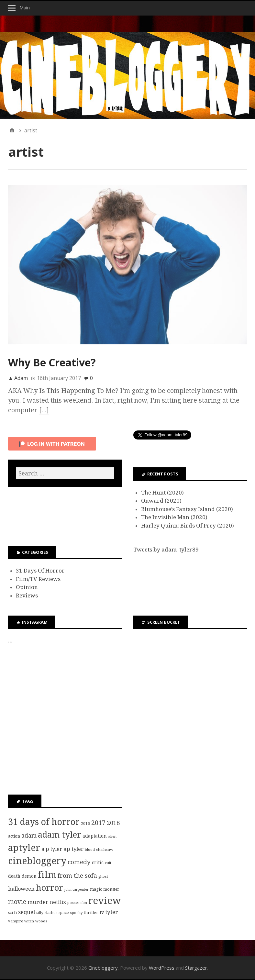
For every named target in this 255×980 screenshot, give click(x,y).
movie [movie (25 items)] (17, 902)
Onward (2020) (161, 501)
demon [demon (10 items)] (29, 876)
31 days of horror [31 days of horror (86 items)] (44, 822)
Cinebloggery (103, 968)
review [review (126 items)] (105, 901)
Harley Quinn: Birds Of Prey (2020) (188, 526)
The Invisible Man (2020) (174, 517)
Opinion (27, 587)
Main (25, 7)
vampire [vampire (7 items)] (16, 921)
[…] (44, 410)
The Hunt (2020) (162, 493)
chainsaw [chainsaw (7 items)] (105, 850)
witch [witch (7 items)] (29, 921)
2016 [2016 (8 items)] (85, 824)
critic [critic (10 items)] (98, 863)
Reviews (27, 596)
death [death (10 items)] (14, 876)
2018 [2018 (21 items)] (113, 823)
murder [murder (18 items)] (38, 902)
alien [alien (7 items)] (112, 836)
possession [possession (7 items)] (77, 903)
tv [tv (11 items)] (102, 912)
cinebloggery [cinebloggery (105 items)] (37, 861)
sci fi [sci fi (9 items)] (12, 913)
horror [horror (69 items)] (50, 888)
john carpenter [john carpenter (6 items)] (77, 890)
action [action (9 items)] (14, 836)
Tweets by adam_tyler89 (166, 550)
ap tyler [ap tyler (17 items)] (73, 849)
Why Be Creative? (52, 362)
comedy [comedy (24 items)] (79, 862)
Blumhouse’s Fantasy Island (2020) (187, 509)
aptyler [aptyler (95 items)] (24, 848)
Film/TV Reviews (38, 579)
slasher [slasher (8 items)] (51, 913)
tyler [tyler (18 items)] (112, 912)
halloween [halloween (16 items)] (21, 889)
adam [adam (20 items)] (29, 836)
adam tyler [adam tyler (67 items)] (60, 835)
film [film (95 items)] (47, 875)
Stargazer (196, 968)
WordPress (162, 968)
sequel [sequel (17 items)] (27, 912)
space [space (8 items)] (64, 913)
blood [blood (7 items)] (90, 850)
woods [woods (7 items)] (41, 921)
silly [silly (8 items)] (40, 913)
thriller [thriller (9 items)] (91, 913)
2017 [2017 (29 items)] (98, 823)
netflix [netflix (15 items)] (58, 902)
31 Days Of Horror (40, 571)
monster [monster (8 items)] (111, 889)
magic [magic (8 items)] (96, 889)
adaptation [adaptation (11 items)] (95, 836)
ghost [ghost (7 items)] (103, 876)
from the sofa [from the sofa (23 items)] (77, 876)
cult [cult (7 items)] (108, 863)
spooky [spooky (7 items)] (76, 913)
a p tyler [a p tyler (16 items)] (52, 849)
